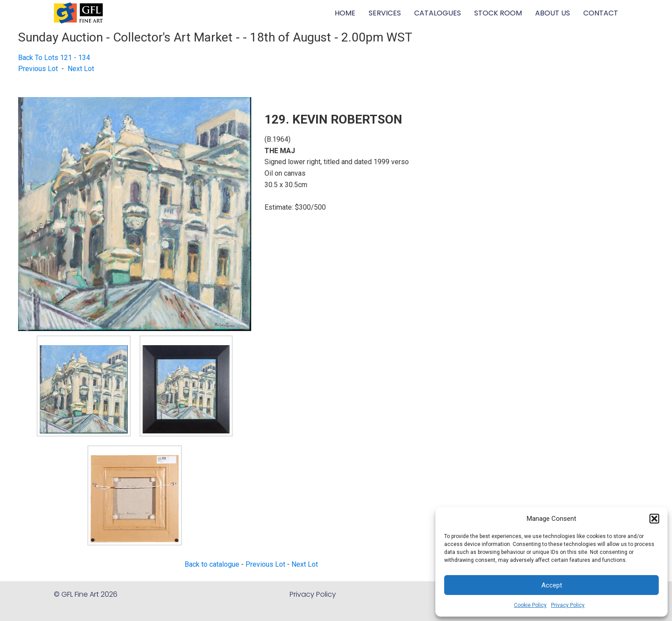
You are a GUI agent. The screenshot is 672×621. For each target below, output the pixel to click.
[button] (654, 519)
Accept (552, 585)
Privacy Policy (568, 605)
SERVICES (385, 13)
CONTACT (601, 13)
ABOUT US (553, 13)
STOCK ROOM (498, 13)
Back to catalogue (212, 564)
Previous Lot (38, 69)
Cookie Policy (530, 605)
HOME (345, 13)
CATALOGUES (438, 13)
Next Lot (81, 69)
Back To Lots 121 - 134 (54, 58)
